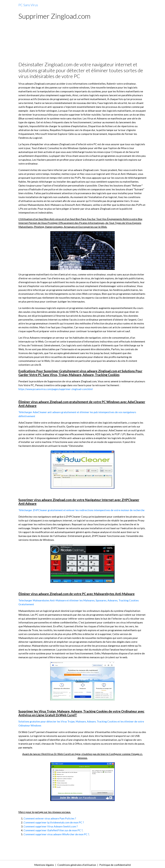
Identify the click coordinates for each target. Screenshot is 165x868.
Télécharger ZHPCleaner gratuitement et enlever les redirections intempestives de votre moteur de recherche (82, 510)
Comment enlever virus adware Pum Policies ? (50, 818)
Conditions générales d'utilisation (76, 863)
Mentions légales (43, 863)
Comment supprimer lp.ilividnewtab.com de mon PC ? (54, 821)
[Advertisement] (82, 42)
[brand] (28, 5)
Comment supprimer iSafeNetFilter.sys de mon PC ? (53, 829)
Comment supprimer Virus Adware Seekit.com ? (51, 825)
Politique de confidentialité (116, 863)
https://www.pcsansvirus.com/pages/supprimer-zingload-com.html (56, 389)
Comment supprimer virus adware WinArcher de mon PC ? (57, 833)
